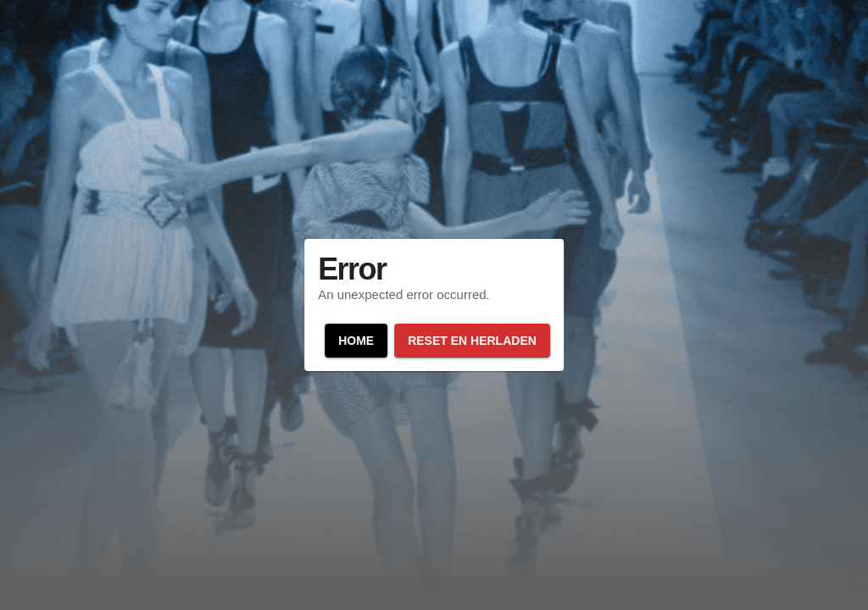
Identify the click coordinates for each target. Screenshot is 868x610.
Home (356, 341)
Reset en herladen (472, 341)
